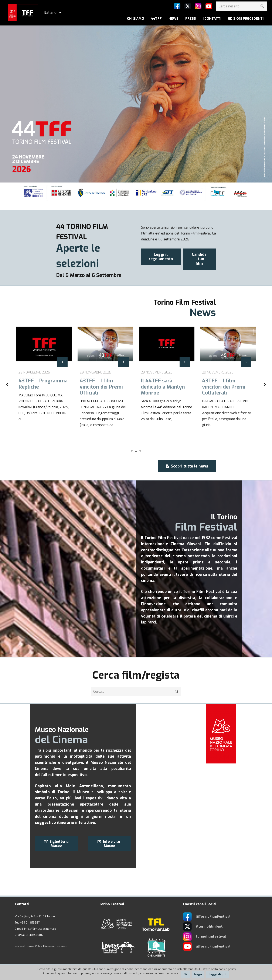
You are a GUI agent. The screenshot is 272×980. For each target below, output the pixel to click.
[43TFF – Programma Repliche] (44, 385)
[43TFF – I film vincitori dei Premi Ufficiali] (105, 385)
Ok (186, 974)
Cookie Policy (34, 946)
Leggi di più (217, 974)
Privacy (19, 946)
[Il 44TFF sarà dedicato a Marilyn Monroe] (167, 385)
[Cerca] (262, 6)
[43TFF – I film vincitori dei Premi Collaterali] (228, 385)
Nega (198, 974)
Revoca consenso (56, 946)
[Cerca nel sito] (241, 6)
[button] (132, 451)
